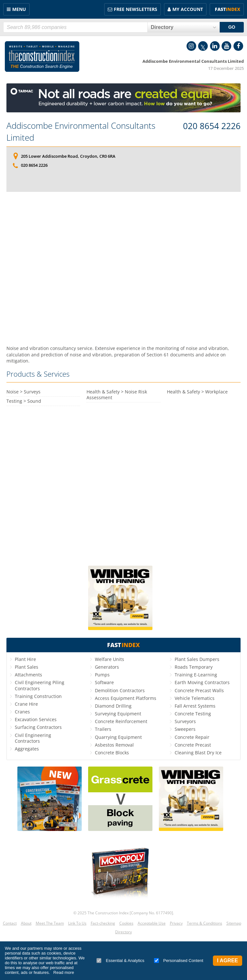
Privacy (176, 923)
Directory (123, 932)
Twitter (203, 46)
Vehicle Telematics (195, 698)
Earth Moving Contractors (202, 682)
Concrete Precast (193, 745)
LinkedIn (215, 46)
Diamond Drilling (113, 706)
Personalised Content (179, 961)
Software (104, 682)
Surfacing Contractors (38, 727)
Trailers (103, 729)
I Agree (228, 961)
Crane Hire (26, 704)
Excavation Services (36, 719)
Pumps (102, 675)
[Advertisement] (123, 269)
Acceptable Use (152, 923)
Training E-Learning (196, 675)
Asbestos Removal (114, 745)
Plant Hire (25, 659)
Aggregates (27, 749)
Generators (107, 667)
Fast (228, 9)
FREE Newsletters (136, 9)
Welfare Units (110, 659)
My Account (188, 9)
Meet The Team (50, 923)
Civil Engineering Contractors (33, 738)
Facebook (238, 46)
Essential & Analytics (120, 961)
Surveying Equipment (118, 714)
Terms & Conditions (205, 923)
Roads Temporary (194, 667)
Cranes (22, 712)
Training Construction (38, 696)
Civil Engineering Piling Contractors (40, 685)
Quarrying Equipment (118, 737)
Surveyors (185, 721)
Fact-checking (103, 923)
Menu (19, 9)
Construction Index (42, 57)
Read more (64, 972)
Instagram (191, 46)
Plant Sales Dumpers (197, 659)
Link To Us (77, 923)
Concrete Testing (193, 714)
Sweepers (185, 729)
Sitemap (234, 923)
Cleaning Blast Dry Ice (198, 753)
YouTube (226, 46)
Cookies (126, 923)
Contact (10, 923)
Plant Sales (27, 667)
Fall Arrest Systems (195, 706)
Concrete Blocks (112, 753)
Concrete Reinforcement (121, 721)
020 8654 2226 (212, 126)
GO (232, 27)
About (26, 923)
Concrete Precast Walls (199, 690)
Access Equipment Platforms (126, 698)
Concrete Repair (192, 737)
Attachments (28, 675)
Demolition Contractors (120, 690)
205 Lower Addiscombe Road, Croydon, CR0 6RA (68, 156)
